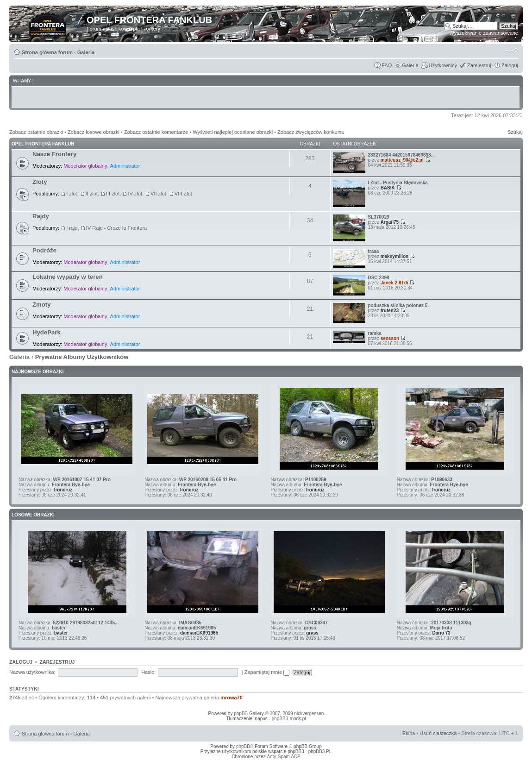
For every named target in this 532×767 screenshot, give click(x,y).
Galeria (86, 52)
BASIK (388, 188)
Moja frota (441, 628)
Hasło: (148, 672)
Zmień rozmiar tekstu (511, 50)
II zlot (92, 194)
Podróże (44, 250)
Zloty (40, 182)
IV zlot (135, 194)
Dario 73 (441, 633)
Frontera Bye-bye (71, 485)
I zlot (72, 194)
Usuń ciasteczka (438, 733)
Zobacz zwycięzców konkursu (311, 132)
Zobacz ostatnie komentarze (156, 132)
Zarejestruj (479, 65)
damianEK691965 (197, 628)
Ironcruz (63, 490)
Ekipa (409, 733)
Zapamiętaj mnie (267, 672)
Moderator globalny (85, 166)
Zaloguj (510, 65)
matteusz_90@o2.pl (402, 160)
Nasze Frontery (54, 154)
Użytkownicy (443, 65)
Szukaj (515, 132)
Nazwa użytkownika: (32, 672)
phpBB (243, 746)
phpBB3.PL (320, 751)
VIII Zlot (183, 194)
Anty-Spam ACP (283, 757)
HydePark (47, 332)
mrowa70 (232, 698)
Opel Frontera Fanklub (43, 144)
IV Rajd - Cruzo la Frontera (116, 228)
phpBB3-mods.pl (289, 719)
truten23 (390, 311)
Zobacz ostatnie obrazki (36, 132)
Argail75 (390, 222)
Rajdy (41, 216)
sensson (390, 338)
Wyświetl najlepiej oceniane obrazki (233, 132)
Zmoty (42, 305)
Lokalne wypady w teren (68, 277)
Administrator (125, 166)
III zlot (113, 194)
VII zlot (158, 194)
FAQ (387, 65)
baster (59, 628)
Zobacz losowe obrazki (94, 132)
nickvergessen (309, 714)
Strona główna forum (47, 52)
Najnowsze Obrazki (38, 372)
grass (310, 628)
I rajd (72, 228)
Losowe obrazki (33, 515)
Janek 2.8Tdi (394, 283)
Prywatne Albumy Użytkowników (82, 357)
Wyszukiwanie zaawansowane (484, 33)
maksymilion (395, 256)
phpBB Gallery (249, 714)
